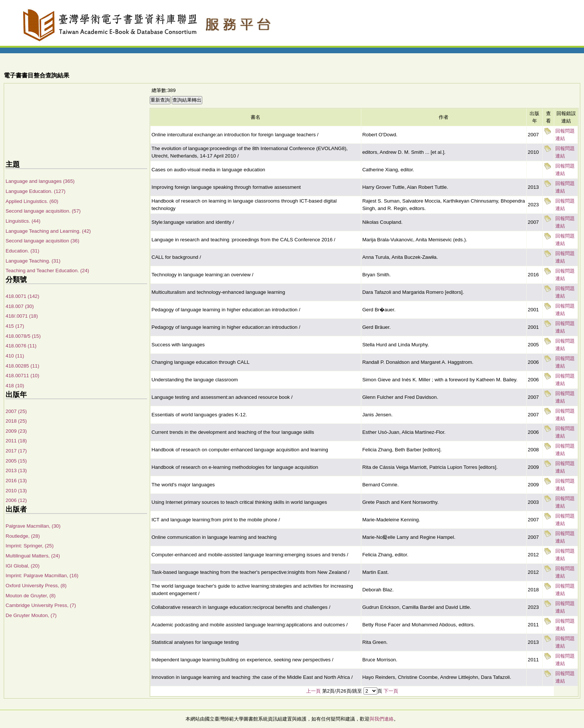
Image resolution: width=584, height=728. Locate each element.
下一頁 (391, 691)
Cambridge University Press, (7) (41, 605)
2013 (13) (16, 471)
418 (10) (15, 386)
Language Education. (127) (36, 191)
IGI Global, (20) (23, 566)
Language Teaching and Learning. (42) (48, 231)
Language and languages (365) (40, 181)
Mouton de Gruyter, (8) (31, 596)
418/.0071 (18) (22, 316)
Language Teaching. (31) (33, 261)
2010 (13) (16, 491)
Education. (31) (22, 251)
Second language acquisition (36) (42, 241)
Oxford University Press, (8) (36, 586)
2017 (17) (16, 451)
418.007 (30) (20, 306)
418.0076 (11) (21, 346)
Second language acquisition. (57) (43, 211)
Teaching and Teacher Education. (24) (47, 271)
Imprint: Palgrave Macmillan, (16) (42, 576)
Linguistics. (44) (23, 221)
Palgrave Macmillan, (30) (33, 526)
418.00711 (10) (22, 376)
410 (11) (15, 356)
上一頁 (313, 691)
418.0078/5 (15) (23, 336)
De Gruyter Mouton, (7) (31, 615)
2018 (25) (16, 421)
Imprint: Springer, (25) (30, 546)
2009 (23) (16, 431)
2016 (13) (16, 481)
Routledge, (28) (23, 536)
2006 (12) (16, 500)
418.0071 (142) (22, 296)
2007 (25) (16, 411)
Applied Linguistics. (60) (32, 201)
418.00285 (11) (22, 366)
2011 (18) (16, 441)
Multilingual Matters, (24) (33, 556)
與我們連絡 (382, 719)
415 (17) (15, 326)
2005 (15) (16, 461)
